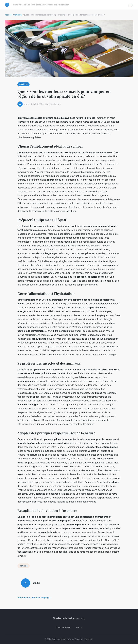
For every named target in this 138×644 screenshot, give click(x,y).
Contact (79, 627)
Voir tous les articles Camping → (34, 598)
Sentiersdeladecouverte (69, 618)
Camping (17, 15)
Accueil (8, 15)
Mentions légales (64, 627)
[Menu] (131, 5)
